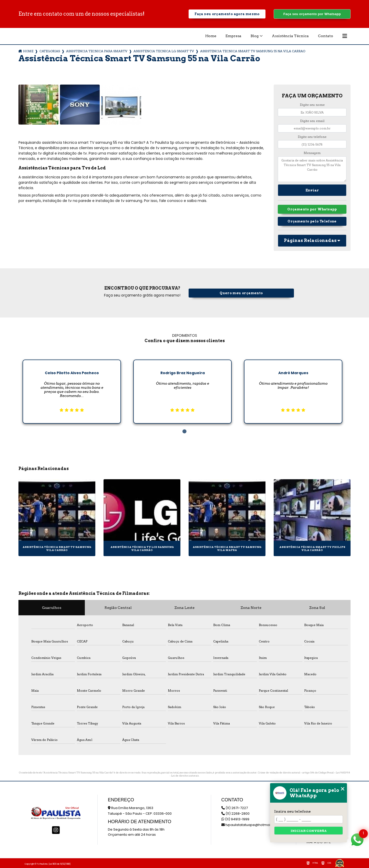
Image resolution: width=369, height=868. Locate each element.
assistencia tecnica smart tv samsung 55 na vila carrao (253, 51)
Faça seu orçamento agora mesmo (227, 14)
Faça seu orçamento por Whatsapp (312, 14)
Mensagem (312, 153)
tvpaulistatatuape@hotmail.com (250, 825)
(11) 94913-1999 (235, 819)
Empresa (233, 36)
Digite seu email (312, 121)
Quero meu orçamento (241, 293)
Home (211, 36)
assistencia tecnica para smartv (97, 51)
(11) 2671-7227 (235, 808)
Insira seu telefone (293, 811)
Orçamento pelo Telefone (312, 221)
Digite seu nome (312, 105)
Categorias (50, 51)
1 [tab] (184, 432)
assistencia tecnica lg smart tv (164, 51)
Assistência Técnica (290, 36)
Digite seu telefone (312, 137)
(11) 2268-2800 (235, 814)
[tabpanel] (72, 387)
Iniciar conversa (309, 831)
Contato (326, 36)
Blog (255, 36)
